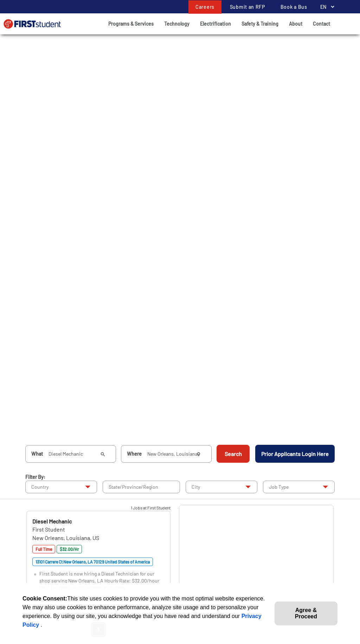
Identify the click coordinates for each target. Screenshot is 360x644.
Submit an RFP (247, 7)
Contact (322, 24)
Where (134, 454)
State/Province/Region (133, 487)
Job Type (279, 487)
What (37, 454)
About (296, 24)
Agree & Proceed (306, 613)
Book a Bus (294, 7)
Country (40, 487)
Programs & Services (131, 24)
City (196, 487)
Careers (205, 7)
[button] (52, 521)
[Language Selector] (325, 7)
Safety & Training (260, 24)
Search (233, 454)
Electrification (216, 24)
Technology (177, 24)
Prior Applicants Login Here (295, 454)
